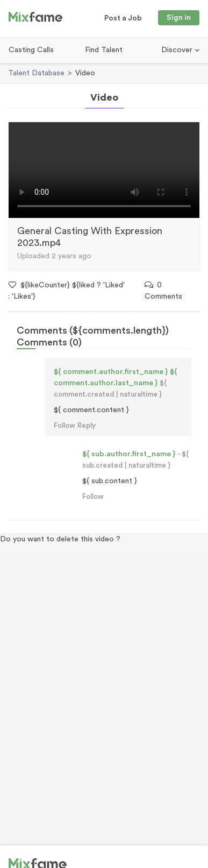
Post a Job (123, 18)
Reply (87, 425)
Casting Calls (31, 50)
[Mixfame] (35, 19)
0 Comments (163, 291)
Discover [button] (178, 50)
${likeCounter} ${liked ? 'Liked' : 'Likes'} (66, 291)
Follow (64, 425)
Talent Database (36, 73)
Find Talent (104, 50)
